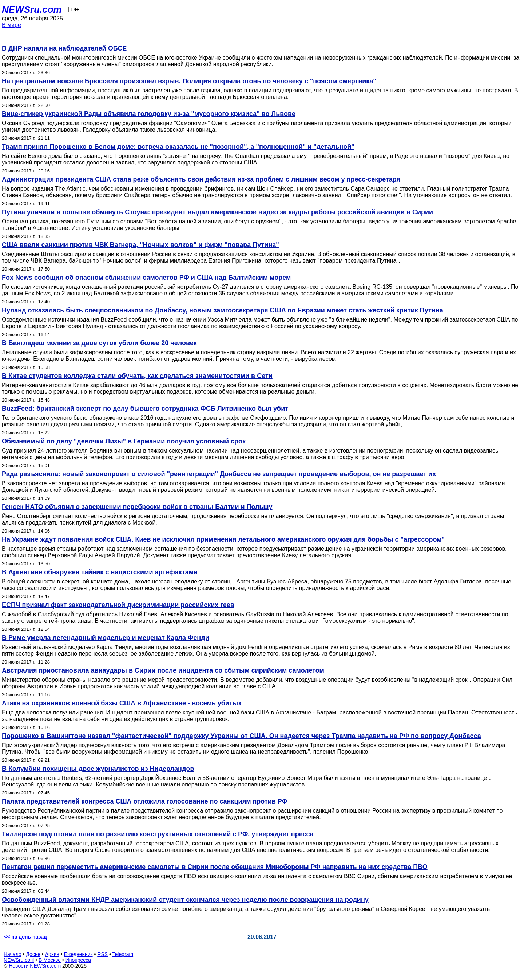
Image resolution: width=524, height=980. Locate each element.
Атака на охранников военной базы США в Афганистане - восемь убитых (122, 703)
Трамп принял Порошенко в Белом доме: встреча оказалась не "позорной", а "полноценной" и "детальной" (178, 147)
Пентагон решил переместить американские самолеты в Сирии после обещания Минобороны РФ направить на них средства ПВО (215, 867)
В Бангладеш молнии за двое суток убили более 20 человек (99, 343)
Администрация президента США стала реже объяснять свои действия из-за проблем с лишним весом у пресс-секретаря (201, 179)
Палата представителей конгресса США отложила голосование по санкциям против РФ (145, 801)
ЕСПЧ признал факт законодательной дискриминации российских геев (118, 605)
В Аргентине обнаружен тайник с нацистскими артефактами (100, 572)
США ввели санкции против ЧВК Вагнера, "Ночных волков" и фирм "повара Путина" (140, 245)
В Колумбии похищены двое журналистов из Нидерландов (98, 769)
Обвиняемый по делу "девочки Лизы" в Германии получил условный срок (124, 441)
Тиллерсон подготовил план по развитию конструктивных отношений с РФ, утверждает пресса (158, 834)
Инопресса (78, 960)
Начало (13, 954)
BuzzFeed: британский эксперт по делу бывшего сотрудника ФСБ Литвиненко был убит (145, 409)
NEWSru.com (32, 9)
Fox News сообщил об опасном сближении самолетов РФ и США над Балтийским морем (146, 278)
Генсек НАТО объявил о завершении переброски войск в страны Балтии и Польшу (137, 507)
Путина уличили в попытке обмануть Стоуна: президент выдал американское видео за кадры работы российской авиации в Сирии (217, 212)
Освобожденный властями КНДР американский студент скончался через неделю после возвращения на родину (185, 900)
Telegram (123, 954)
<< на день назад (25, 937)
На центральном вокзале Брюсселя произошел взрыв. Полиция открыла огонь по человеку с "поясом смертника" (189, 81)
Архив (52, 954)
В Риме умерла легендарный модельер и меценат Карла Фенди (106, 638)
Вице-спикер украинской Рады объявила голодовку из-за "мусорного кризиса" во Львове (149, 114)
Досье (33, 954)
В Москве (50, 960)
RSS (102, 954)
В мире (11, 25)
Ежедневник (78, 954)
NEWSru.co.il (19, 960)
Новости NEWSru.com (35, 966)
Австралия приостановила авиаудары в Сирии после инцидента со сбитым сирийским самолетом (163, 670)
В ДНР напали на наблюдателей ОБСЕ (64, 48)
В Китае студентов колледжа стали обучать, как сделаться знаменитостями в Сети (137, 376)
